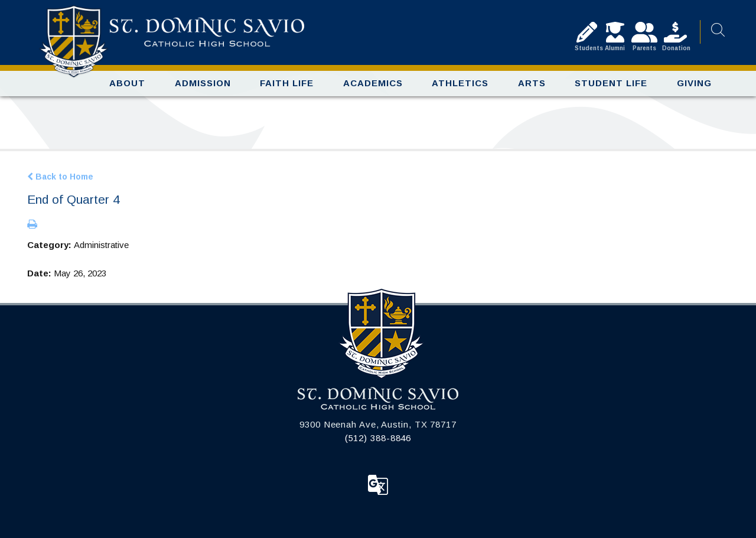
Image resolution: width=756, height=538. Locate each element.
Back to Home (60, 177)
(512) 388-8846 (378, 438)
